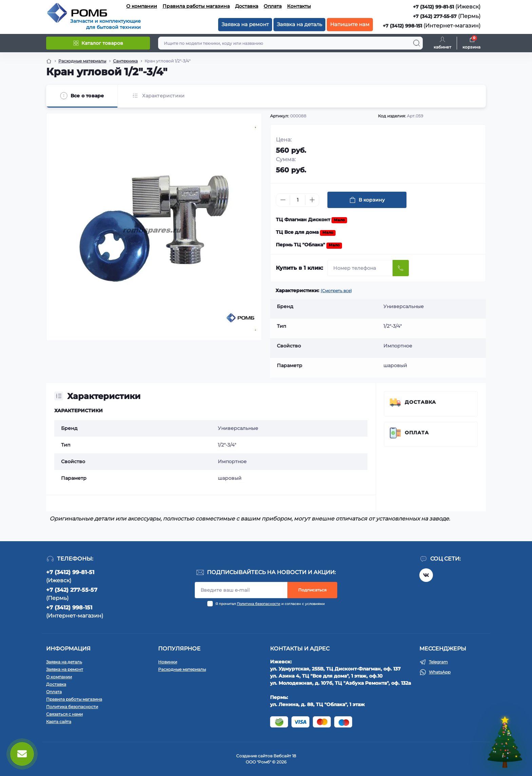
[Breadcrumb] (49, 61)
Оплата (273, 6)
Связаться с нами (64, 714)
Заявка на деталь (299, 24)
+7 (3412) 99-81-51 (433, 7)
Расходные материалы (182, 669)
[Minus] (283, 200)
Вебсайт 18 (285, 756)
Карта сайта (59, 722)
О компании (142, 6)
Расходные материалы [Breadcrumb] (82, 61)
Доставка (247, 6)
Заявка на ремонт (245, 24)
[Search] (417, 43)
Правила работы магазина (196, 6)
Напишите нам (350, 24)
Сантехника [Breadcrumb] (125, 61)
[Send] (401, 268)
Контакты (299, 6)
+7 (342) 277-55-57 (435, 16)
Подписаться (312, 590)
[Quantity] (298, 200)
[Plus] (312, 200)
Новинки (168, 662)
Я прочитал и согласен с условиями (270, 604)
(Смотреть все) (336, 291)
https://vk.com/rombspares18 (426, 575)
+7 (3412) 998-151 (402, 26)
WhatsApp (440, 672)
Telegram (438, 662)
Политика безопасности (259, 604)
